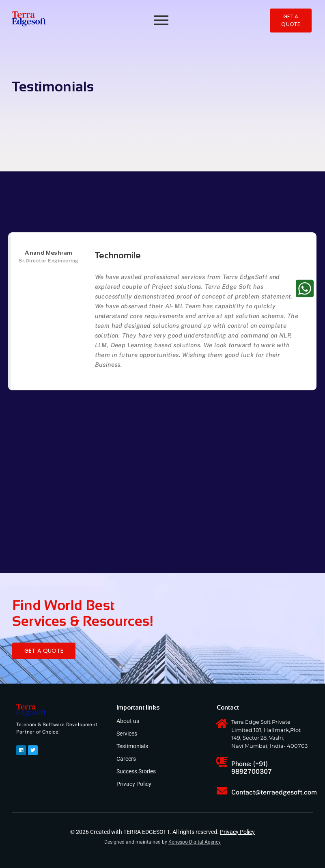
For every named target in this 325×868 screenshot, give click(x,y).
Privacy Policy (134, 784)
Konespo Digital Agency (195, 842)
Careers (126, 759)
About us (128, 721)
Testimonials (132, 746)
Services (127, 734)
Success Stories (136, 771)
